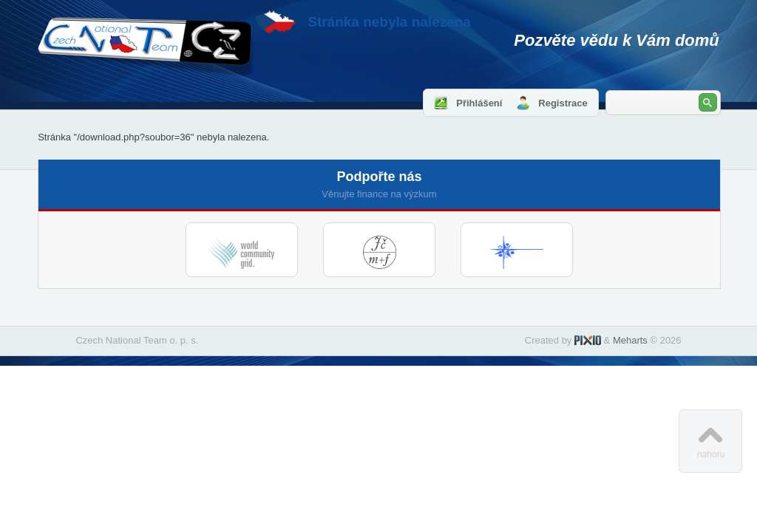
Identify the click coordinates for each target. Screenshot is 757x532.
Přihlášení (479, 103)
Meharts (630, 340)
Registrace (563, 103)
